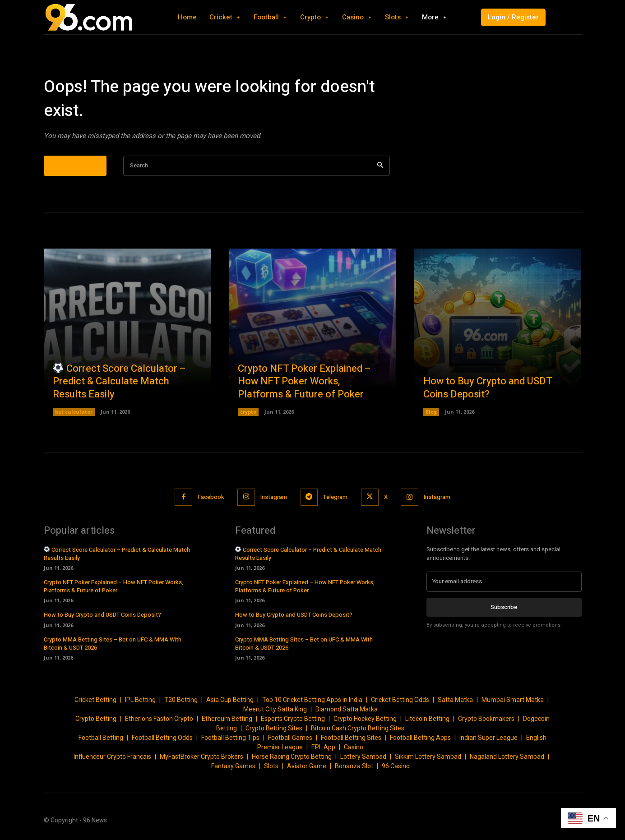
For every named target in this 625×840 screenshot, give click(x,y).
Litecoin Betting (427, 719)
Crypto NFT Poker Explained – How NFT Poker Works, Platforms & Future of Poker (304, 381)
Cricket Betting (95, 700)
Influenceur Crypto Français (112, 757)
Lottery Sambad (363, 757)
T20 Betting (181, 700)
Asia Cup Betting (230, 700)
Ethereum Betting (227, 719)
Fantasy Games (233, 766)
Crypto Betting (96, 719)
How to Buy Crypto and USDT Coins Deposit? (488, 388)
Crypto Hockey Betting (365, 719)
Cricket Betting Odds (400, 700)
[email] (504, 582)
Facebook (211, 497)
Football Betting (101, 738)
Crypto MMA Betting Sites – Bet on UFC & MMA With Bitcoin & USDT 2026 (113, 644)
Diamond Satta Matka (347, 709)
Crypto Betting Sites (274, 728)
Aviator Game (307, 766)
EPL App (323, 747)
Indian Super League (488, 738)
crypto (248, 412)
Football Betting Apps (420, 738)
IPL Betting (140, 700)
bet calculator (74, 412)
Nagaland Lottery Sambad (507, 757)
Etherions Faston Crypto (159, 719)
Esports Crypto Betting (293, 719)
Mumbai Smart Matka (513, 700)
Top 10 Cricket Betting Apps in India (312, 700)
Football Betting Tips (230, 738)
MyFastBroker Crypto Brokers (201, 757)
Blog (431, 412)
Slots (271, 766)
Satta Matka (455, 700)
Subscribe (504, 607)
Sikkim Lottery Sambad (428, 757)
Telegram (336, 497)
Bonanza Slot (354, 766)
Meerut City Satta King (275, 709)
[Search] (380, 166)
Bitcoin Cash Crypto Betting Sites (358, 728)
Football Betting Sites (351, 738)
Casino (354, 747)
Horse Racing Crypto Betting (292, 757)
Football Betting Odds (162, 738)
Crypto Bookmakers (486, 719)
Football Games (290, 738)
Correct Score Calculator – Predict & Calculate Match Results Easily (119, 381)
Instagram (274, 497)
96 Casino (396, 766)
